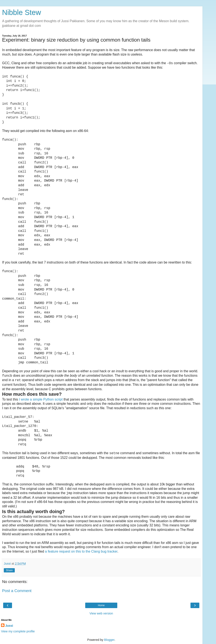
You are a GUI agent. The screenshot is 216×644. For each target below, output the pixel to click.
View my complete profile (18, 631)
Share (9, 570)
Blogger (109, 640)
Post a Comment (17, 591)
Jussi (9, 626)
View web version (101, 613)
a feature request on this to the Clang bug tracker (81, 551)
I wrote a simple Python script (41, 399)
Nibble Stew (22, 12)
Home (101, 605)
